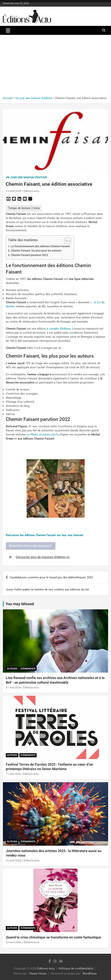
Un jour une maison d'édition (26, 177)
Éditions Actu (46, 969)
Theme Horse (38, 974)
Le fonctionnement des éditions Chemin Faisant (40, 246)
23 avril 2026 (14, 860)
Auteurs (12, 669)
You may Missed (20, 604)
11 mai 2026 (13, 774)
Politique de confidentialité (76, 969)
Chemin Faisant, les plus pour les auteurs (36, 251)
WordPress (90, 974)
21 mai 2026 (13, 687)
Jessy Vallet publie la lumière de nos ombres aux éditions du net (47, 589)
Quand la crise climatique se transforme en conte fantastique (53, 937)
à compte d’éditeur (59, 329)
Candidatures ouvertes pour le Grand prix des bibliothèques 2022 (51, 577)
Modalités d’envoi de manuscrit (31, 546)
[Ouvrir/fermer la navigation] (8, 30)
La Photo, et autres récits (43, 435)
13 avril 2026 (14, 191)
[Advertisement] (55, 67)
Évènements (28, 669)
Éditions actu (31, 191)
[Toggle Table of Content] (66, 241)
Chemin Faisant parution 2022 (29, 255)
